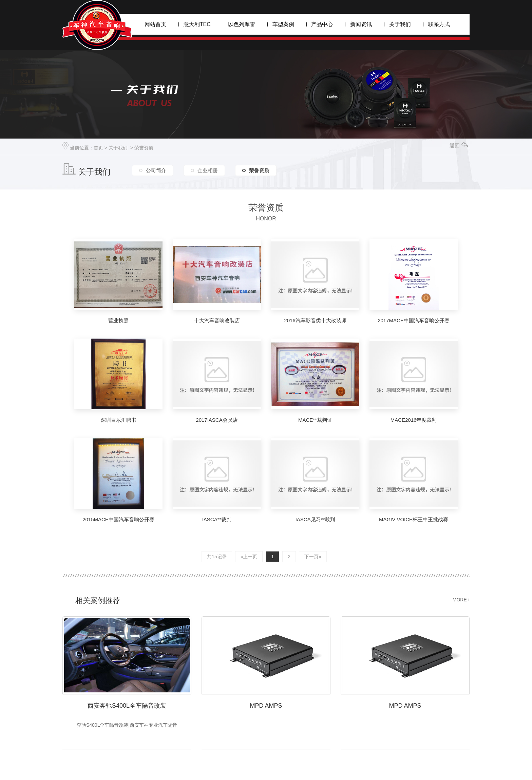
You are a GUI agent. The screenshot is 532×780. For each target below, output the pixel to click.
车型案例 (283, 24)
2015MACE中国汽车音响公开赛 (118, 519)
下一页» (313, 557)
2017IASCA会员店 (217, 420)
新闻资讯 (361, 24)
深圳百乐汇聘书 (119, 420)
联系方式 (439, 24)
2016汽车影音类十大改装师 (315, 320)
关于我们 (400, 24)
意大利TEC (197, 24)
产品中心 (322, 24)
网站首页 (155, 24)
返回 (459, 146)
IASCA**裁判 (217, 519)
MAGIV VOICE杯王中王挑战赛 (414, 519)
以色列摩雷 (242, 24)
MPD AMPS (266, 706)
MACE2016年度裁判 (414, 420)
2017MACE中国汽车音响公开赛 (414, 320)
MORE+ (461, 600)
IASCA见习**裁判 (315, 519)
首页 (98, 148)
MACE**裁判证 (315, 420)
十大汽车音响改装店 (217, 320)
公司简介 (156, 170)
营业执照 (118, 320)
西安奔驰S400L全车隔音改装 (127, 706)
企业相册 (208, 170)
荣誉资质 (144, 148)
